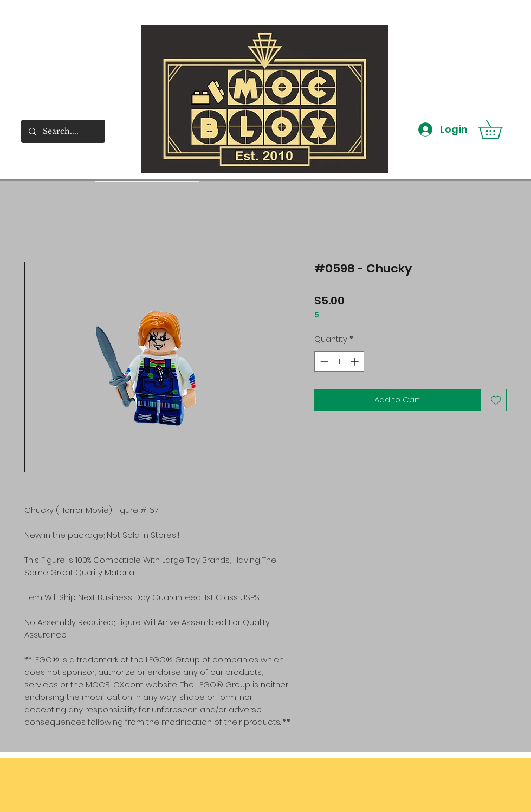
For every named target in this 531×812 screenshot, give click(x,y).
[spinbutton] (339, 362)
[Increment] (356, 362)
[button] (500, 129)
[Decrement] (323, 362)
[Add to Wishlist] (496, 400)
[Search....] (63, 131)
